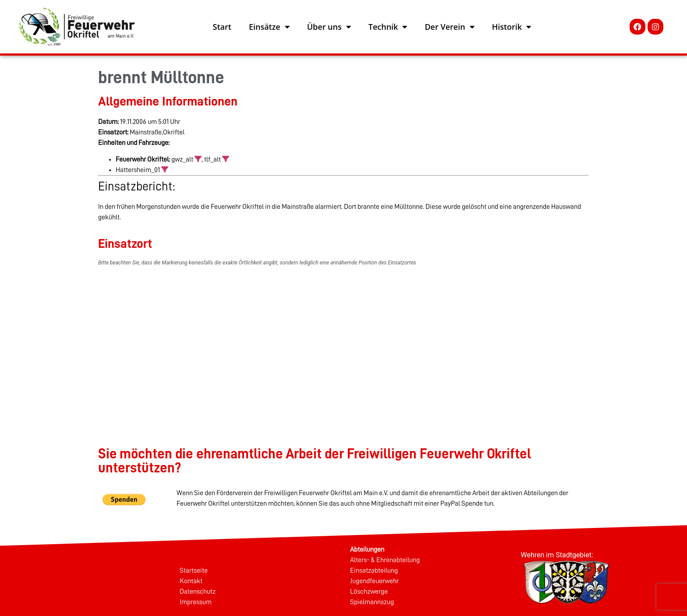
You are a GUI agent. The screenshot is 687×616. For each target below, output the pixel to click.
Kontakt (191, 581)
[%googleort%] (343, 341)
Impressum (196, 602)
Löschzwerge (369, 591)
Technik (388, 27)
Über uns (329, 27)
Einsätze (269, 27)
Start (222, 27)
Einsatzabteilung (374, 570)
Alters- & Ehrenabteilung (385, 560)
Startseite (194, 570)
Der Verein (449, 27)
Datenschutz (198, 591)
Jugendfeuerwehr (374, 581)
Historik (512, 27)
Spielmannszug (372, 602)
